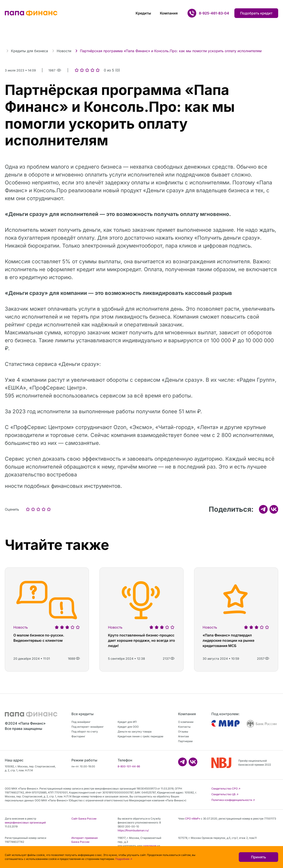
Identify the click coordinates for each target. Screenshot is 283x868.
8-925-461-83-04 (214, 13)
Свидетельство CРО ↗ (226, 789)
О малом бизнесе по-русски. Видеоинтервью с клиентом (39, 638)
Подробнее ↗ (124, 859)
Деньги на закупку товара (135, 732)
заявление (150, 846)
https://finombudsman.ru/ (133, 830)
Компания (169, 13)
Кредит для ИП (127, 722)
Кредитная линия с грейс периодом (140, 736)
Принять (258, 857)
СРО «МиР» (193, 819)
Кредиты (143, 13)
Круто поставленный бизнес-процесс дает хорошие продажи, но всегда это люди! (141, 640)
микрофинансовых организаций (25, 823)
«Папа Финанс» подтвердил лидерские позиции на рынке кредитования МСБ (228, 640)
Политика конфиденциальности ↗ (233, 800)
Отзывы (183, 732)
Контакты (184, 727)
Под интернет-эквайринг (88, 727)
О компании (186, 722)
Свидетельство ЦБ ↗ (225, 794)
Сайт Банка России (84, 819)
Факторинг (78, 736)
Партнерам (185, 741)
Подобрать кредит (256, 13)
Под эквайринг (81, 722)
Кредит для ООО (128, 727)
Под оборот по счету (85, 732)
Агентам (183, 736)
